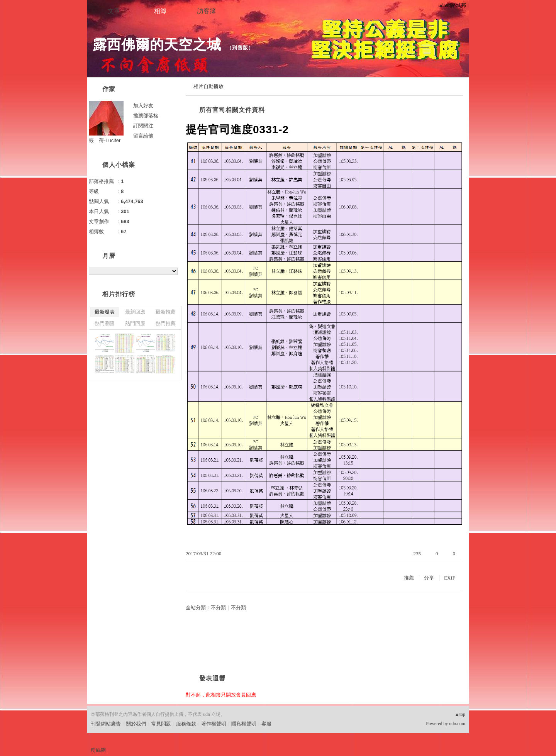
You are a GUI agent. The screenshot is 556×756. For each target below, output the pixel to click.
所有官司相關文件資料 (232, 110)
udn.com (457, 724)
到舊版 (240, 48)
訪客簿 (207, 11)
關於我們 (136, 724)
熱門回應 (135, 323)
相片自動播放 (208, 86)
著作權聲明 (214, 724)
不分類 (218, 608)
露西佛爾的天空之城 (157, 45)
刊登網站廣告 (106, 724)
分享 (429, 578)
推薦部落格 (146, 116)
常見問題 (161, 724)
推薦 (409, 578)
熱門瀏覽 (105, 323)
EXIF (450, 578)
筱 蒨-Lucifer (105, 140)
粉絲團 (98, 750)
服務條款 (186, 724)
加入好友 (143, 106)
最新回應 (135, 312)
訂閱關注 (143, 126)
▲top (460, 714)
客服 (266, 724)
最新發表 (105, 312)
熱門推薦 (166, 323)
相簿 (160, 11)
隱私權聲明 (244, 724)
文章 (114, 11)
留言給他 (143, 136)
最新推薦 (166, 312)
